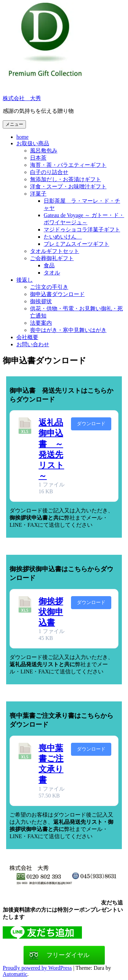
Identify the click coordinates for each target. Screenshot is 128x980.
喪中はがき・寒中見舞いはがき (68, 330)
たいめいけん (63, 237)
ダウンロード (91, 424)
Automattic (15, 974)
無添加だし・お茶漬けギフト (66, 179)
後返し (25, 280)
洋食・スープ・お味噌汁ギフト (68, 186)
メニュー (14, 124)
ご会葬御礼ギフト (52, 258)
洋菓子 (38, 194)
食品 (49, 265)
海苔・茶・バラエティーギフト (68, 165)
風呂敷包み (44, 151)
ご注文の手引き (49, 287)
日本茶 (38, 158)
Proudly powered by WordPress (37, 968)
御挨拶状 (41, 301)
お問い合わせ (33, 344)
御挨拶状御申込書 (51, 612)
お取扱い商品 (33, 143)
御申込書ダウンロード (57, 294)
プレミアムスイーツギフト (76, 244)
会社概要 (27, 337)
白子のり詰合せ (49, 172)
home (23, 137)
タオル (52, 273)
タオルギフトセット (55, 251)
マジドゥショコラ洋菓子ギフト (82, 230)
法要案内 (41, 323)
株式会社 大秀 (22, 98)
